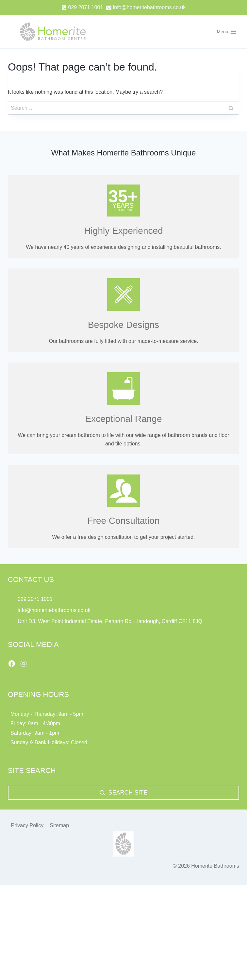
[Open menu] (227, 32)
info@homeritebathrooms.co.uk (54, 610)
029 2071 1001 (35, 599)
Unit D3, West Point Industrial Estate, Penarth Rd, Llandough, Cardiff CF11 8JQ (111, 621)
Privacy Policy (27, 825)
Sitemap (59, 825)
